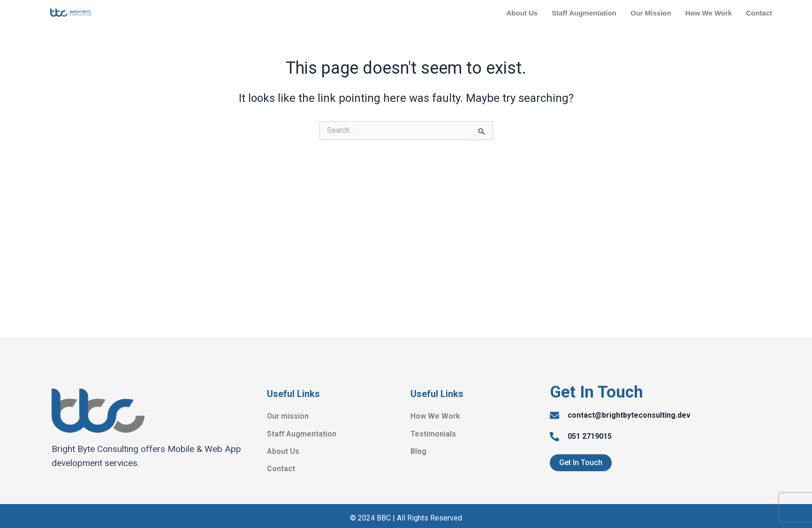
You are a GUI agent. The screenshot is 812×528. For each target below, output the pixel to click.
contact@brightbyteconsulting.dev (629, 415)
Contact (759, 13)
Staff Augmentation (584, 13)
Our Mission (651, 13)
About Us (522, 13)
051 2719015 (590, 436)
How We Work (709, 13)
